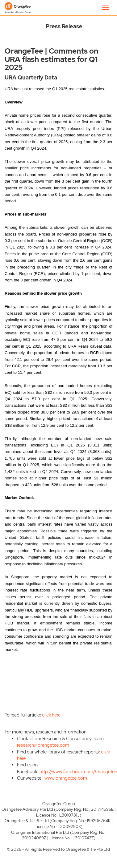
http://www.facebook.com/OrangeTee (78, 772)
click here (51, 715)
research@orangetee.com (43, 745)
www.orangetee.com (66, 778)
